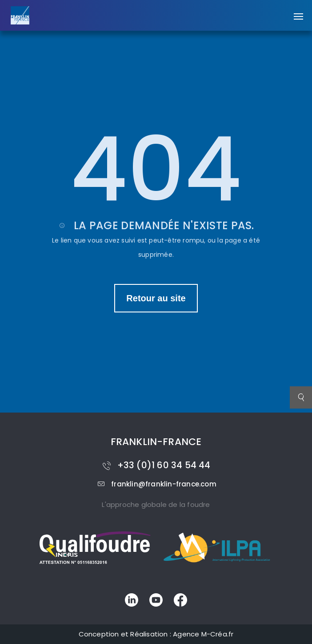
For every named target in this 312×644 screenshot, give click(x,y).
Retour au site (156, 298)
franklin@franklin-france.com (156, 484)
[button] (298, 12)
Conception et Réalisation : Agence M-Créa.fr (156, 634)
